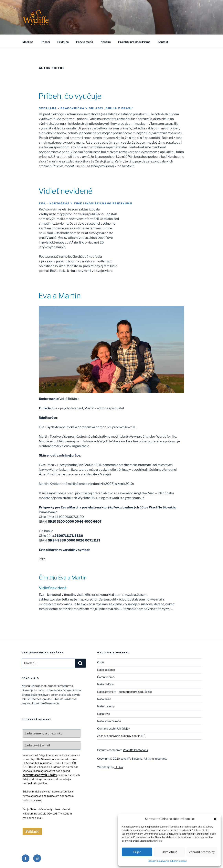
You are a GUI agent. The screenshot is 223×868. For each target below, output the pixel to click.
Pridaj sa (63, 42)
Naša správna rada (109, 721)
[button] (215, 819)
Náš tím (106, 42)
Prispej (45, 42)
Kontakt (163, 42)
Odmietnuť (169, 852)
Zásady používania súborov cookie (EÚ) (122, 736)
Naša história (105, 684)
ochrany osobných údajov (40, 775)
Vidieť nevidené (65, 191)
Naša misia (104, 699)
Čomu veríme (106, 677)
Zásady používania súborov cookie (168, 861)
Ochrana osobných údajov (114, 728)
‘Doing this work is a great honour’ (120, 498)
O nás (101, 662)
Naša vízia (104, 714)
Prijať (137, 852)
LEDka (119, 767)
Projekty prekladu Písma (134, 42)
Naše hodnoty (106, 706)
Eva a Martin (60, 296)
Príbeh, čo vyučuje (70, 96)
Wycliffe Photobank (135, 750)
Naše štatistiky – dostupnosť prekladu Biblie (124, 692)
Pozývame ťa (85, 42)
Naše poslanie (106, 670)
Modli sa (28, 42)
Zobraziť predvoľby (202, 852)
